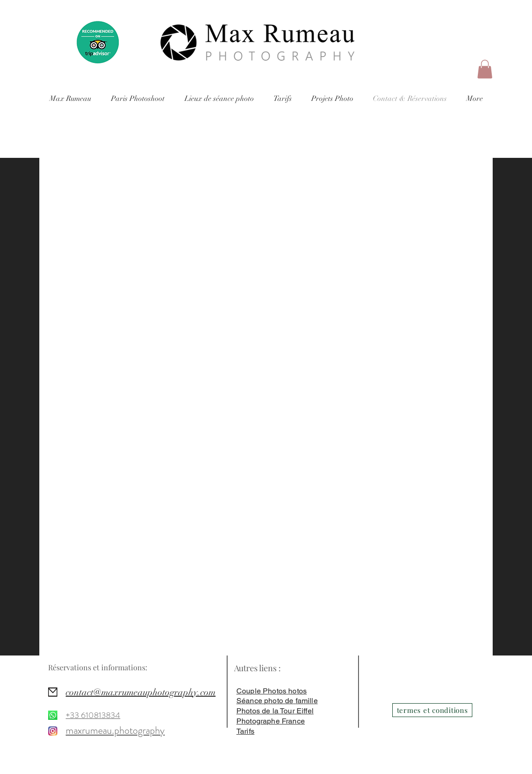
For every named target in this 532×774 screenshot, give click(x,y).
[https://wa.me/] (53, 715)
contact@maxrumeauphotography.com (141, 692)
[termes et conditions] (432, 710)
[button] (485, 69)
